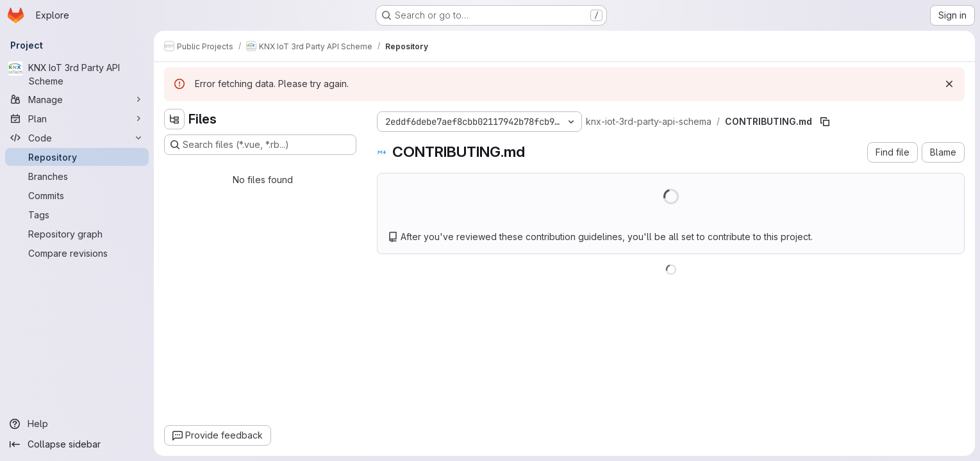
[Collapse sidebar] (77, 444)
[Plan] (77, 118)
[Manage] (77, 99)
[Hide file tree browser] (174, 119)
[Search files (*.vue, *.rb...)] (260, 145)
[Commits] (77, 195)
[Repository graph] (77, 234)
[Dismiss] (949, 84)
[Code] (77, 138)
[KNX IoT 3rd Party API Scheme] (77, 74)
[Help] (77, 424)
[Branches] (77, 176)
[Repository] (77, 157)
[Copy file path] (825, 122)
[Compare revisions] (77, 253)
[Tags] (77, 214)
